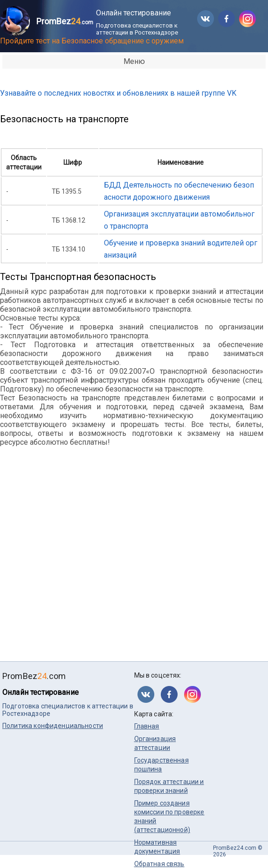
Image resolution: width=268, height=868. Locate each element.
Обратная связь (159, 864)
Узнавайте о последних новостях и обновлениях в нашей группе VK (118, 93)
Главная (147, 726)
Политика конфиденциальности (53, 726)
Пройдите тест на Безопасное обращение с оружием (92, 41)
